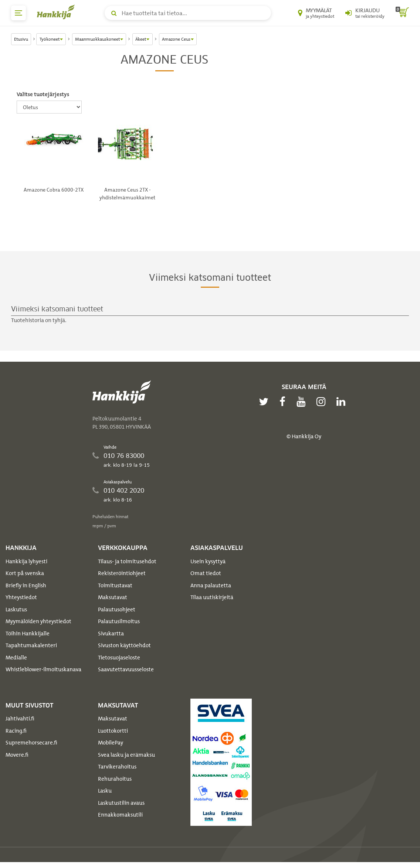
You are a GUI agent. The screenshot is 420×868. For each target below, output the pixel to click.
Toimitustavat (115, 585)
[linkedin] (343, 402)
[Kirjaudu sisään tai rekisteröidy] (365, 13)
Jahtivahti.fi (20, 719)
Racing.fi (16, 731)
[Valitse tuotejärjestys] (49, 107)
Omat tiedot (206, 573)
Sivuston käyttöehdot (124, 645)
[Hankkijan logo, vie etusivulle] (57, 12)
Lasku (105, 791)
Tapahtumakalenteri (31, 645)
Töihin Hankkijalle (28, 634)
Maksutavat (113, 597)
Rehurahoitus (115, 779)
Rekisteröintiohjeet (122, 573)
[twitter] (265, 402)
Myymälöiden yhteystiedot (38, 621)
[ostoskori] (402, 13)
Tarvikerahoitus (117, 767)
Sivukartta (111, 634)
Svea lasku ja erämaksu (126, 755)
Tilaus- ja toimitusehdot (127, 561)
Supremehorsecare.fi (31, 743)
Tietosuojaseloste (119, 658)
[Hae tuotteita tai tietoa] (188, 13)
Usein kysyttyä (208, 561)
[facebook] (284, 402)
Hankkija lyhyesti (26, 561)
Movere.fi (17, 755)
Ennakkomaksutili (120, 815)
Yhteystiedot (21, 597)
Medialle (16, 658)
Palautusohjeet (117, 609)
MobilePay (111, 743)
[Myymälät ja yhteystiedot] (316, 13)
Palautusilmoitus (119, 621)
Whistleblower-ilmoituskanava (43, 669)
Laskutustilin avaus (121, 803)
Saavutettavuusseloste (126, 669)
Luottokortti (113, 731)
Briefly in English (26, 585)
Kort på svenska (25, 573)
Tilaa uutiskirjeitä (212, 597)
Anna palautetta (211, 585)
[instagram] (323, 402)
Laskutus (16, 609)
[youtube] (303, 402)
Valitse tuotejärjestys (43, 94)
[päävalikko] (18, 13)
